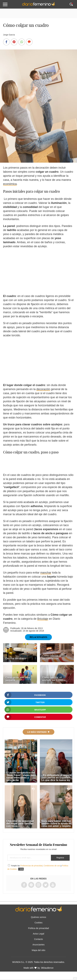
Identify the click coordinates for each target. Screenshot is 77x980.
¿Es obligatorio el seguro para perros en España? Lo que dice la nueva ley (56, 778)
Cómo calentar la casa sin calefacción (55, 657)
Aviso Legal (38, 934)
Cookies (38, 923)
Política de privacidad (38, 928)
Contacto (38, 939)
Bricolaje (43, 619)
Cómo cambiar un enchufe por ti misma (54, 679)
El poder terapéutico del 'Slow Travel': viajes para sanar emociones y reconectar (21, 776)
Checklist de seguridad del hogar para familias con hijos (20, 823)
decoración (43, 389)
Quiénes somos (38, 917)
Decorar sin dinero (16, 658)
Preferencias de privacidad (31, 866)
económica (10, 184)
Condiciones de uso (52, 866)
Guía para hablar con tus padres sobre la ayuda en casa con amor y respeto (56, 823)
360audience (47, 968)
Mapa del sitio (38, 950)
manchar (46, 573)
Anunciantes (38, 945)
